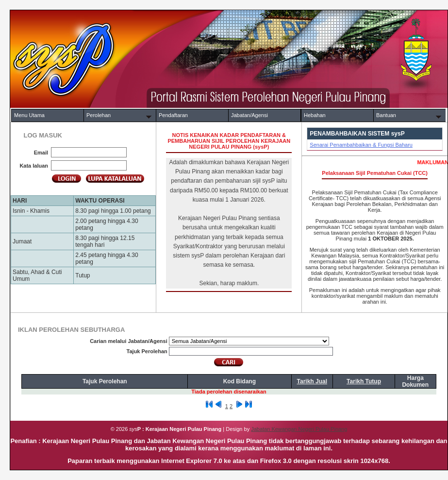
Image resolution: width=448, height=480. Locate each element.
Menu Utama (29, 115)
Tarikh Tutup (364, 381)
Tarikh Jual (312, 381)
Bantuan (386, 115)
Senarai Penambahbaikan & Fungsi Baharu (361, 145)
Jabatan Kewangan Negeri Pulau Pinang (299, 429)
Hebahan (315, 115)
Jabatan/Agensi (249, 115)
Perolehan (99, 115)
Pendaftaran (173, 115)
